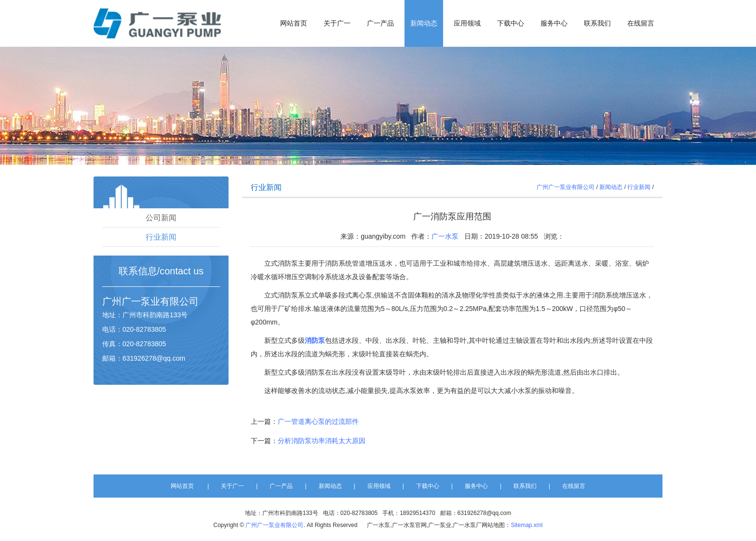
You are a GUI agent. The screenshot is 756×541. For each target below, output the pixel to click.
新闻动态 (424, 23)
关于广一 (337, 23)
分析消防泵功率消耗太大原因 (322, 441)
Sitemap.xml (526, 525)
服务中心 (554, 23)
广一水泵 (445, 236)
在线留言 (641, 23)
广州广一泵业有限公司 (566, 187)
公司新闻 (161, 218)
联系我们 (597, 23)
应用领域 (467, 23)
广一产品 (380, 23)
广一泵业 (141, 301)
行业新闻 (161, 237)
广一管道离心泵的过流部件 (318, 421)
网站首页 (294, 23)
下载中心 (511, 23)
